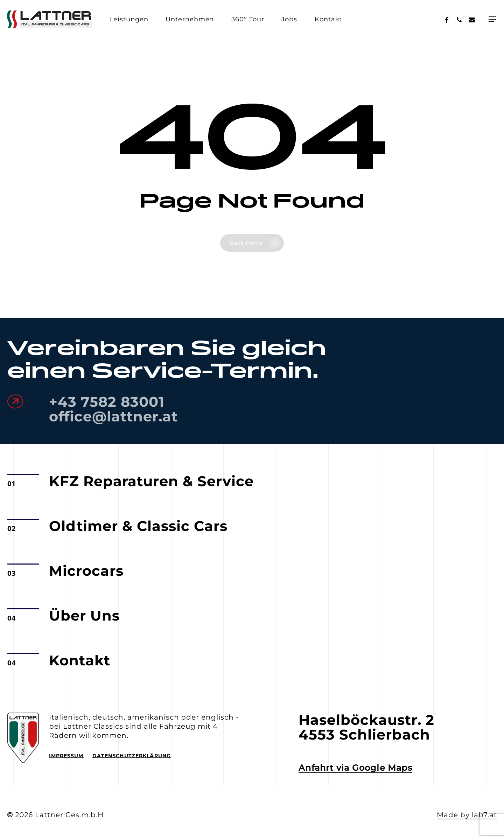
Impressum (66, 756)
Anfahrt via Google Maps (355, 768)
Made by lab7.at (467, 815)
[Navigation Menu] (493, 19)
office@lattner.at (113, 416)
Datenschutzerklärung (132, 756)
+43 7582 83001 (107, 402)
